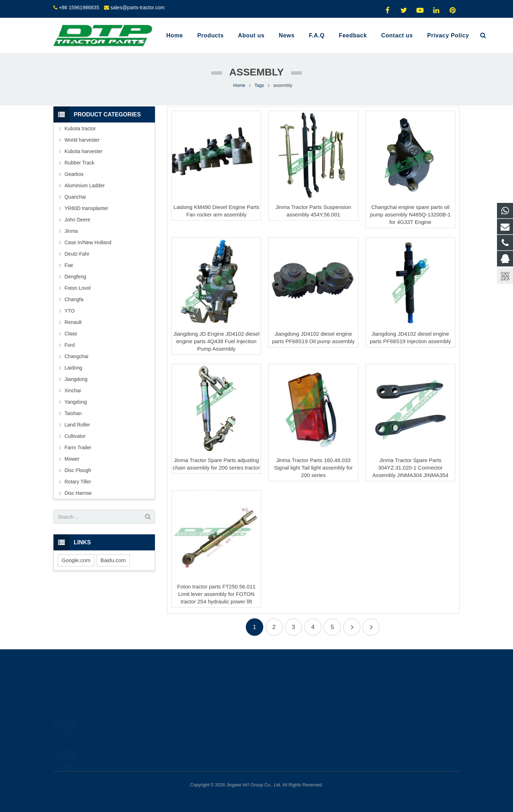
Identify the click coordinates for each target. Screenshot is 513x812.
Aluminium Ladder (85, 185)
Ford (70, 345)
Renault (73, 322)
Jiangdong (76, 379)
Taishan (73, 413)
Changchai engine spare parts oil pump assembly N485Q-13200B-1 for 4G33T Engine (410, 214)
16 (371, 627)
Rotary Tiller (78, 482)
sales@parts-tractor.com (138, 7)
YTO (70, 311)
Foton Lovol (77, 288)
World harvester (82, 140)
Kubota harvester (84, 151)
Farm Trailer (78, 447)
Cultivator (75, 436)
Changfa (74, 299)
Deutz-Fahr (77, 254)
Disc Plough (78, 470)
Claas (71, 334)
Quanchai (75, 197)
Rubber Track (79, 163)
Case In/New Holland (88, 242)
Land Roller (77, 425)
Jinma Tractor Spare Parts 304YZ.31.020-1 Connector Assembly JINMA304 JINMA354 (410, 468)
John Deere (77, 220)
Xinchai (73, 391)
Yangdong (76, 402)
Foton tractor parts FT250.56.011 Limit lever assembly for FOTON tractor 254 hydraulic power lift (216, 594)
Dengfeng (75, 277)
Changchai (76, 356)
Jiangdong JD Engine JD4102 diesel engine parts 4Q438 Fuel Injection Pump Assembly (216, 341)
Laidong (73, 368)
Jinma (71, 231)
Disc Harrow (78, 493)
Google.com (76, 560)
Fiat (69, 265)
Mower (72, 459)
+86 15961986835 (79, 7)
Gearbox (74, 174)
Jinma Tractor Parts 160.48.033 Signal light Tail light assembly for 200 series (313, 468)
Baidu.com (113, 560)
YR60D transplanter (86, 208)
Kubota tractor (80, 129)
